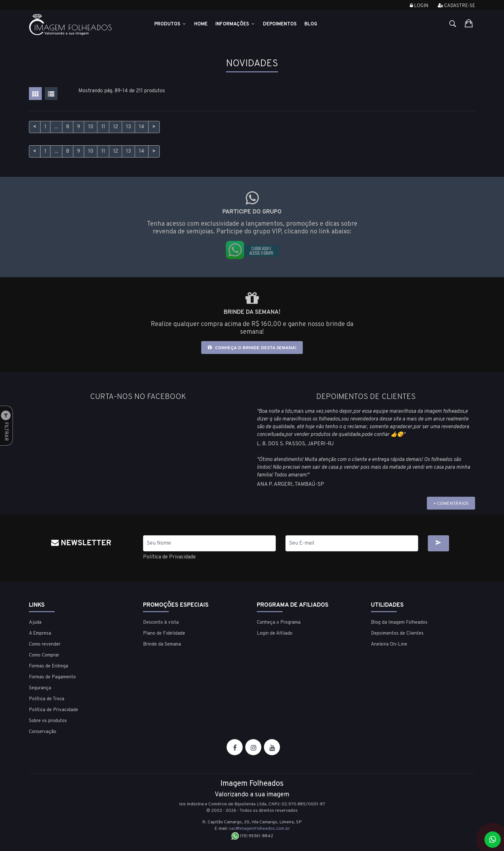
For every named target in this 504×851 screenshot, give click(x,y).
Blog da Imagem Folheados (399, 623)
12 (116, 127)
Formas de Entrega (49, 666)
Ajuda (35, 623)
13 (128, 127)
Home (201, 24)
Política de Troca (47, 699)
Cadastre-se (456, 6)
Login (419, 6)
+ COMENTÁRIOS (451, 504)
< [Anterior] (35, 127)
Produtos (170, 24)
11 (103, 127)
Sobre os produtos (48, 721)
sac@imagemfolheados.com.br (259, 829)
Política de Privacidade (169, 557)
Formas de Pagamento (52, 677)
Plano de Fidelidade (164, 634)
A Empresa (40, 634)
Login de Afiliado (275, 634)
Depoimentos (280, 24)
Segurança (40, 688)
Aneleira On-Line (389, 644)
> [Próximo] (154, 127)
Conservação (43, 732)
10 (91, 127)
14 (142, 127)
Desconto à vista (161, 623)
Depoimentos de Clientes (397, 634)
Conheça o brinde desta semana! (252, 348)
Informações (235, 24)
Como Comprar (44, 655)
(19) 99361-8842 (252, 836)
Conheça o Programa (279, 623)
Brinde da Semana (162, 644)
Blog (311, 24)
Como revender (45, 644)
